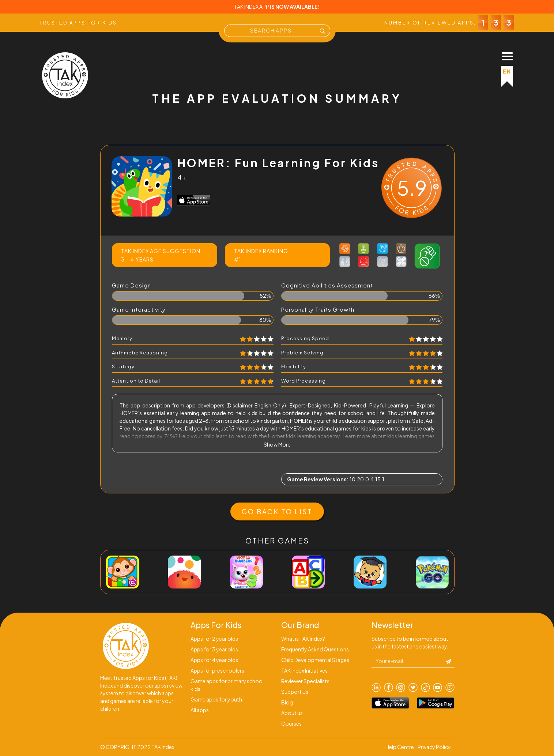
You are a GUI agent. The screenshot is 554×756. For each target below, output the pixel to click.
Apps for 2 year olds (214, 639)
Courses (291, 723)
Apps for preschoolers (217, 670)
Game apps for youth (216, 699)
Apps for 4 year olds (214, 660)
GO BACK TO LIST (277, 511)
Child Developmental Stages (315, 660)
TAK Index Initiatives (304, 670)
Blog (287, 702)
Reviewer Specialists (305, 681)
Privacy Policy (434, 747)
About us (292, 713)
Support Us (295, 692)
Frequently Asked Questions (315, 649)
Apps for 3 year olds (214, 649)
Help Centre (400, 747)
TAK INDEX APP (277, 7)
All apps (200, 710)
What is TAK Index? (303, 639)
